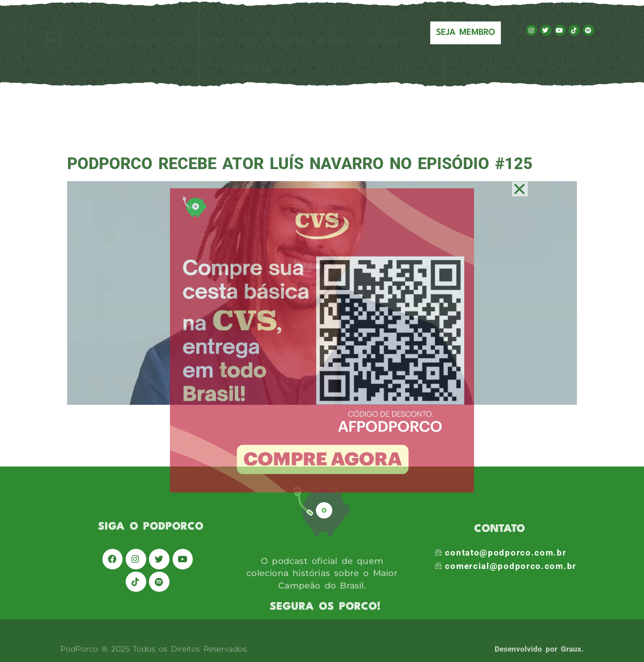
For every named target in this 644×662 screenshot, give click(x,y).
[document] (322, 331)
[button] (520, 189)
